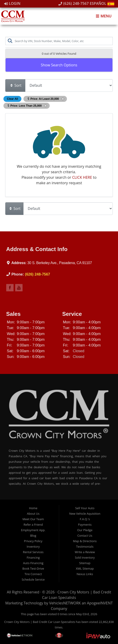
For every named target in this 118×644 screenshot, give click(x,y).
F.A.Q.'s (85, 519)
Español (102, 3)
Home (33, 508)
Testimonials (85, 547)
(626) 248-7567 (74, 3)
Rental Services (33, 552)
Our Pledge (85, 530)
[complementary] (85, 619)
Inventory (33, 547)
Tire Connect (33, 574)
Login (12, 3)
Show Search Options (59, 65)
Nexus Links (85, 574)
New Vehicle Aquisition (85, 514)
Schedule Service (33, 579)
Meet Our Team (33, 519)
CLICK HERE (82, 177)
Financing (33, 557)
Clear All (12, 99)
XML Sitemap (85, 568)
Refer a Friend (33, 525)
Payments (85, 525)
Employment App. (33, 530)
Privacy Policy (33, 541)
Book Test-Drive (33, 568)
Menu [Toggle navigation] (104, 16)
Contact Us (85, 536)
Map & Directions (85, 541)
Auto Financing (33, 563)
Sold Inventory (85, 557)
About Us (33, 514)
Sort (16, 85)
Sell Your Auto (85, 508)
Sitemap (85, 563)
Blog (33, 536)
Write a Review (85, 552)
